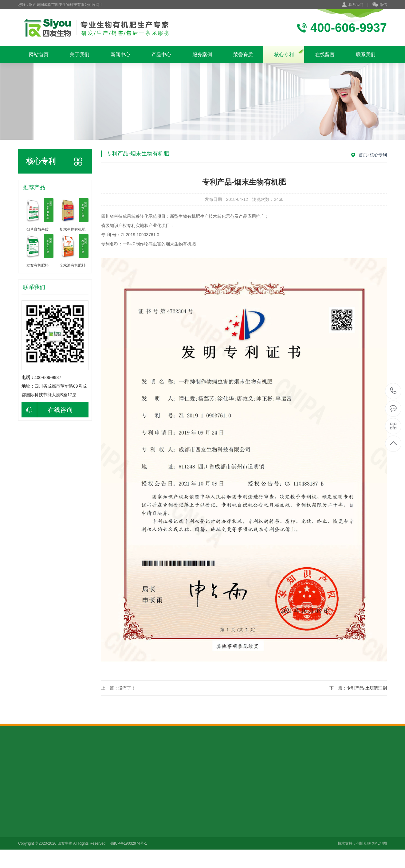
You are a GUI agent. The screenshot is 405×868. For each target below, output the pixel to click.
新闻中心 (120, 55)
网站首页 (39, 55)
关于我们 (80, 55)
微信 (380, 5)
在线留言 (325, 55)
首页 (363, 155)
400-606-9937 (393, 391)
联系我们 (356, 5)
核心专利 (284, 55)
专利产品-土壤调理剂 (367, 688)
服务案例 (202, 55)
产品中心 (161, 55)
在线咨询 (47, 410)
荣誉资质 (243, 55)
